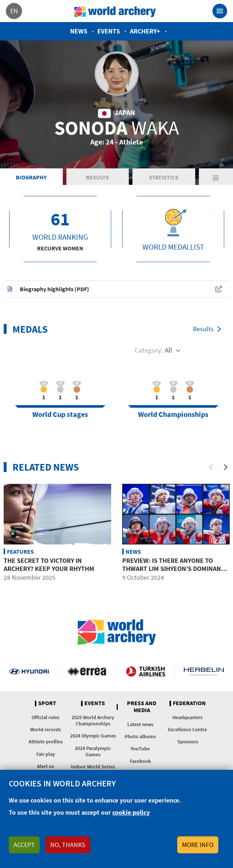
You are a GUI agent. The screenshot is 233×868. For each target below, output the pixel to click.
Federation (189, 703)
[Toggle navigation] (220, 11)
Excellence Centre (188, 729)
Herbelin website (204, 671)
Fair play (46, 754)
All (168, 350)
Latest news (140, 724)
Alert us (45, 766)
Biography (31, 177)
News (79, 31)
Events (109, 31)
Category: (149, 350)
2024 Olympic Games (93, 736)
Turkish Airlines (146, 671)
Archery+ (145, 31)
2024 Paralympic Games (93, 751)
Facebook (140, 761)
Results (97, 177)
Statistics (164, 177)
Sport (47, 703)
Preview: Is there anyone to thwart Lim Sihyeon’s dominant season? (173, 568)
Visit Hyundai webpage (29, 671)
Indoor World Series (93, 767)
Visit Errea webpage (87, 671)
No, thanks (68, 845)
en (14, 11)
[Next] (226, 467)
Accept (24, 845)
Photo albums (140, 736)
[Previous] (211, 467)
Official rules (45, 717)
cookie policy (131, 812)
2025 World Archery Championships (93, 720)
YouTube (140, 749)
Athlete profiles (46, 742)
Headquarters (188, 717)
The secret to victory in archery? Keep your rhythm (49, 565)
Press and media (142, 707)
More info (198, 845)
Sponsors (188, 742)
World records (45, 729)
